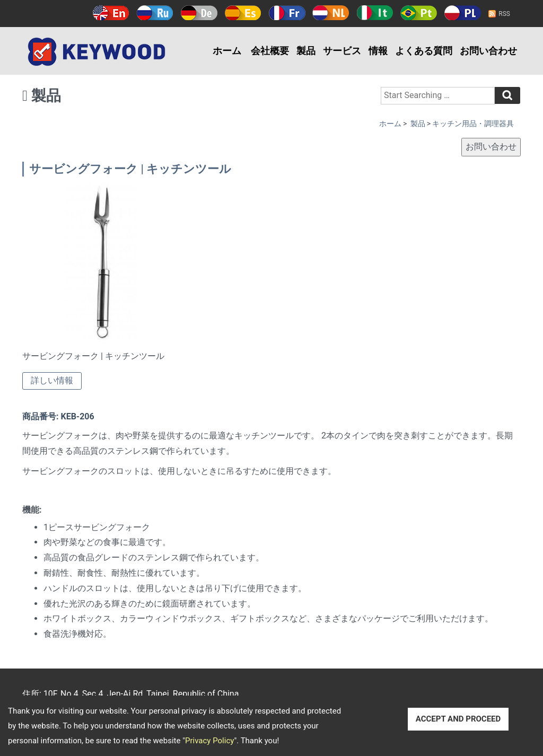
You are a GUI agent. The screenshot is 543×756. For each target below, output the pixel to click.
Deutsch (199, 13)
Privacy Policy (209, 741)
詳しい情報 (52, 380)
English (111, 13)
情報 (378, 51)
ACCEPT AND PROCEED (458, 719)
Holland (331, 13)
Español (243, 13)
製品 (306, 51)
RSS (504, 14)
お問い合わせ (488, 51)
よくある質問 (424, 51)
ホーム (227, 51)
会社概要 (270, 51)
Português (419, 13)
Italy (375, 13)
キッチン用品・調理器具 (473, 124)
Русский (155, 13)
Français (287, 13)
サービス (342, 51)
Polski (463, 13)
